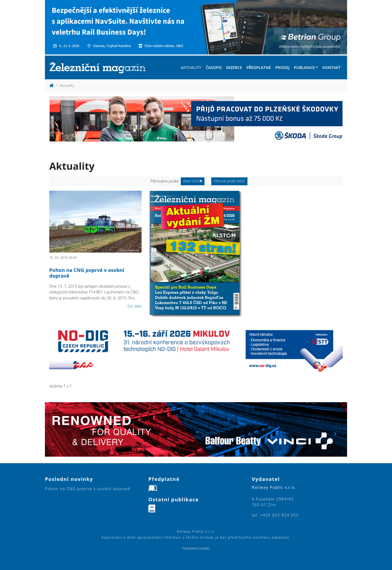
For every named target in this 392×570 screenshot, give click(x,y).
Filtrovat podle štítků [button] (229, 181)
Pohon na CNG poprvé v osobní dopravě (87, 273)
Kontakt (331, 67)
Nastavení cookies (196, 548)
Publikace (304, 67)
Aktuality (191, 67)
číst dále (135, 306)
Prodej (282, 67)
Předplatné (259, 67)
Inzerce (234, 67)
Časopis (214, 67)
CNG (193, 181)
